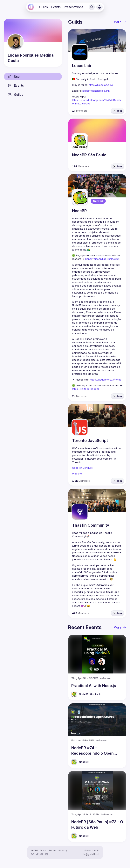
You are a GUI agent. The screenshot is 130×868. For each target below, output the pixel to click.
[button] (92, 7)
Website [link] (77, 474)
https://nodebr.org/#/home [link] (106, 380)
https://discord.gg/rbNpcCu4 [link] (102, 259)
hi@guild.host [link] (91, 854)
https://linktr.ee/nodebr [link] (86, 389)
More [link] (120, 22)
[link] (31, 7)
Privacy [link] (63, 850)
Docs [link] (43, 850)
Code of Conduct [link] (82, 468)
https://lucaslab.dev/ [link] (101, 85)
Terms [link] (52, 850)
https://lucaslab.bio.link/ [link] (96, 91)
